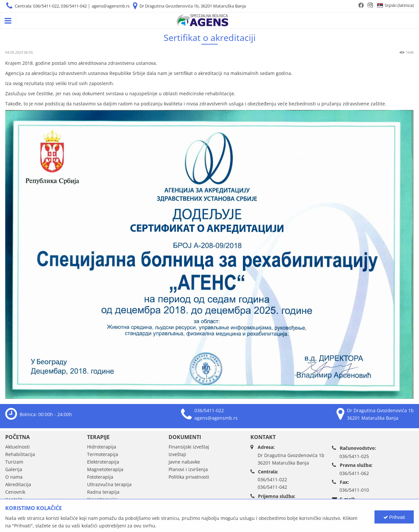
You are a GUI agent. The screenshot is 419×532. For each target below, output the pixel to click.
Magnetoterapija (105, 469)
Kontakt (14, 499)
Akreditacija (18, 484)
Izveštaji (177, 454)
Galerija (14, 469)
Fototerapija (100, 477)
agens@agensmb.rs (111, 6)
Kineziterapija (102, 499)
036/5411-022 (209, 410)
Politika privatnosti (189, 477)
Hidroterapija (102, 447)
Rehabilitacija (20, 454)
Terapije (98, 437)
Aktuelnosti (18, 447)
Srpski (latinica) (399, 5)
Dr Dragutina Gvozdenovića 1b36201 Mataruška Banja (291, 459)
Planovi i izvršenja (188, 469)
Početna (18, 437)
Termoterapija (103, 454)
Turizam (14, 462)
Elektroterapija (103, 462)
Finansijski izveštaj (189, 447)
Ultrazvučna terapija (109, 484)
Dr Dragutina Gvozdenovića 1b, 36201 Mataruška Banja (193, 6)
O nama (14, 477)
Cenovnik (15, 492)
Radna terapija (103, 492)
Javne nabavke (184, 462)
